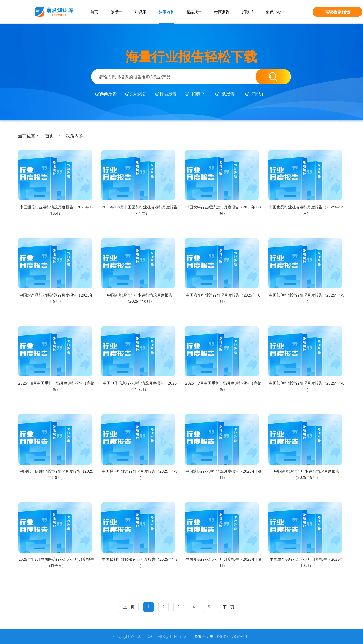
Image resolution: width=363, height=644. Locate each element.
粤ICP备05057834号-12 (230, 636)
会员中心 (274, 12)
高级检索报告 (337, 12)
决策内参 (166, 12)
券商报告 (222, 12)
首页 (94, 12)
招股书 (248, 12)
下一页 (229, 607)
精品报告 (194, 12)
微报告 (116, 12)
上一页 (129, 607)
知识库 (140, 12)
